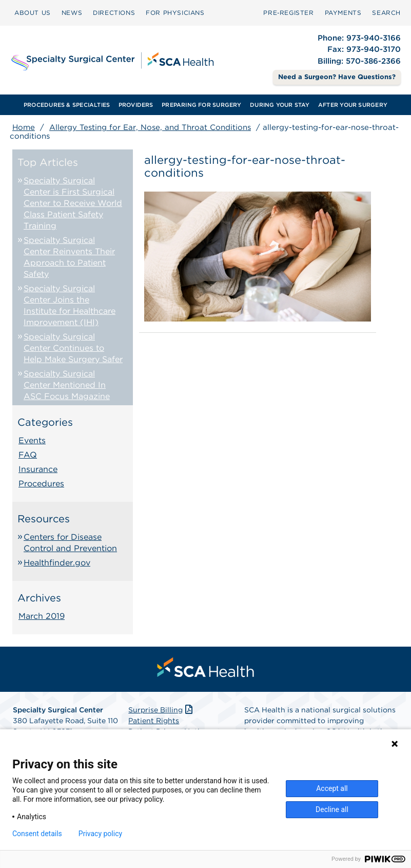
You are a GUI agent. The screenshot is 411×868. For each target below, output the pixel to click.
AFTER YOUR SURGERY (353, 105)
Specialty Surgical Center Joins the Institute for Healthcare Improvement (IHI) (70, 305)
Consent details (37, 834)
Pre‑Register (288, 13)
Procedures (41, 484)
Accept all (332, 788)
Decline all (332, 809)
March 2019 (42, 616)
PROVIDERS (136, 105)
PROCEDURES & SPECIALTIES (67, 105)
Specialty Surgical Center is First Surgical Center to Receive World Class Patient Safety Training (73, 203)
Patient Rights (154, 721)
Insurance (38, 469)
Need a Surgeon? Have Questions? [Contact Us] (337, 77)
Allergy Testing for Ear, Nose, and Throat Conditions (150, 127)
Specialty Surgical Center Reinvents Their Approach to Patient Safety (69, 257)
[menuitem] (33, 13)
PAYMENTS (343, 13)
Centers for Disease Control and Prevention (70, 543)
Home (24, 127)
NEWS (72, 13)
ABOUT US (33, 13)
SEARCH (386, 13)
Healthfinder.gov (57, 563)
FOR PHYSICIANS (175, 13)
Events (32, 440)
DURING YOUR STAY (280, 105)
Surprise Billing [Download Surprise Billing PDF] (161, 710)
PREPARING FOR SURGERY (202, 105)
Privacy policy (100, 834)
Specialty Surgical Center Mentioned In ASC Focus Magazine (67, 385)
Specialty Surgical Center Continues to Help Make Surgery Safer (73, 348)
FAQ (28, 455)
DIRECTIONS (114, 13)
